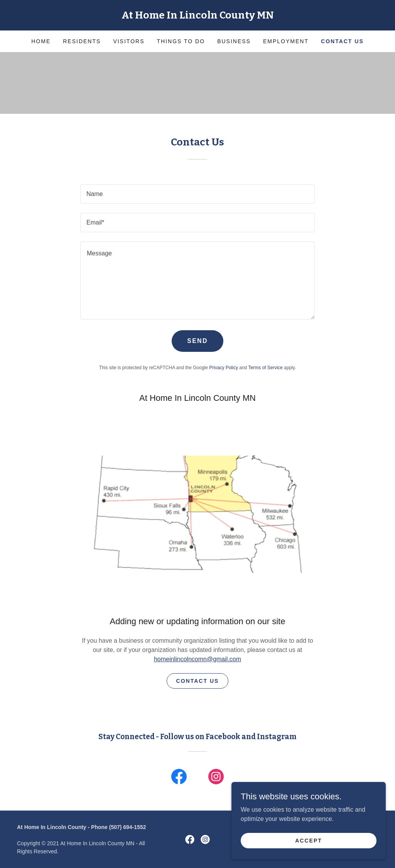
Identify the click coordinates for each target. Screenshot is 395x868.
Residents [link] (82, 41)
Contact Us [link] (342, 41)
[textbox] (197, 194)
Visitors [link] (129, 41)
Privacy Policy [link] (224, 368)
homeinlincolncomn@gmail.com (197, 659)
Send (197, 341)
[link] (197, 16)
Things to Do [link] (181, 41)
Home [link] (41, 41)
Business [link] (234, 41)
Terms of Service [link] (265, 368)
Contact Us (198, 681)
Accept (309, 840)
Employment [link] (286, 41)
